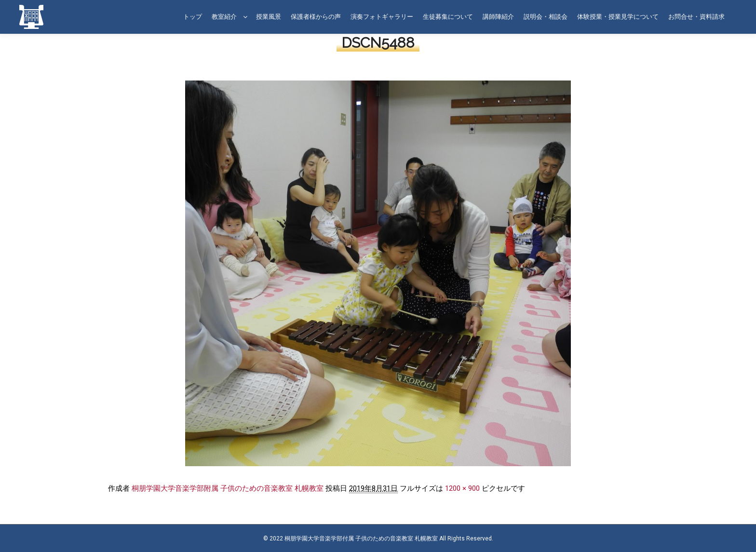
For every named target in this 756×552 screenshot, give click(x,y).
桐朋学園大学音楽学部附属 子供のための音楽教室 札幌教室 (228, 488)
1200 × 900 (462, 488)
